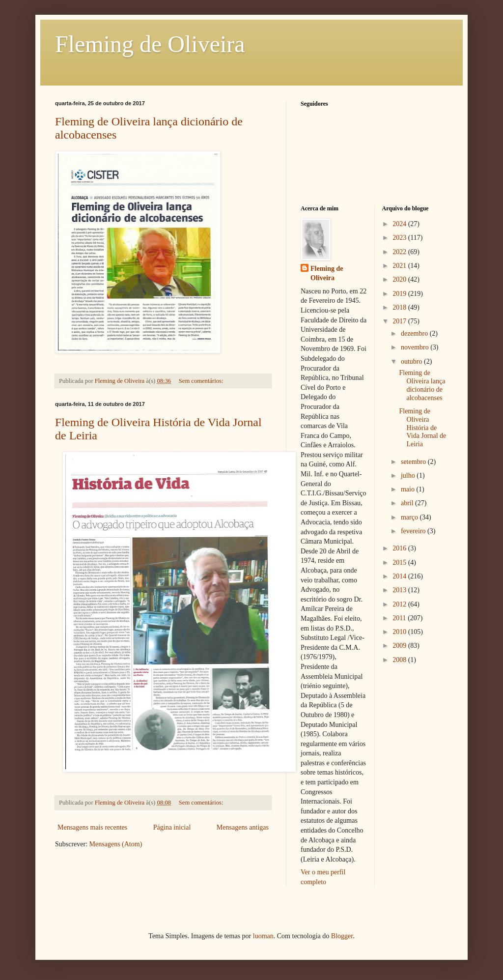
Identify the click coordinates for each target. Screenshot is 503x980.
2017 (400, 321)
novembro (416, 347)
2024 (400, 224)
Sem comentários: (202, 381)
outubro (412, 361)
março (410, 517)
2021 (400, 266)
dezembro (415, 333)
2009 (400, 646)
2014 (400, 576)
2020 (400, 279)
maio (409, 489)
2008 (400, 660)
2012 (400, 604)
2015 (400, 562)
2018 (400, 307)
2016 (400, 548)
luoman (263, 936)
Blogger (342, 936)
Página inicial (172, 827)
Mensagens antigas (243, 827)
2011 (400, 618)
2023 (400, 238)
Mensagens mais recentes (92, 827)
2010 (400, 632)
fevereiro (414, 531)
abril (408, 503)
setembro (414, 462)
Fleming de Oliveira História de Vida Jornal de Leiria (422, 428)
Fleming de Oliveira (150, 44)
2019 (400, 294)
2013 (400, 590)
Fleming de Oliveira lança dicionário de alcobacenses (422, 385)
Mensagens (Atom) (116, 844)
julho (409, 476)
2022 (400, 252)
